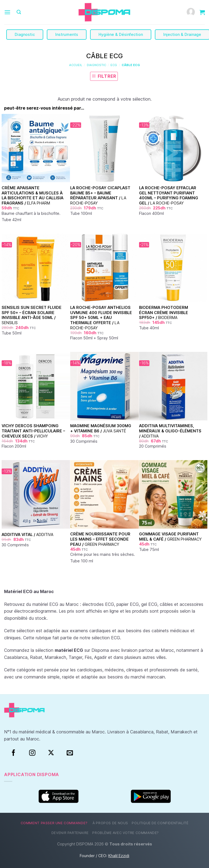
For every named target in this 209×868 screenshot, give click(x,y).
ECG (114, 65)
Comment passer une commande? (54, 823)
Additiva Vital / (27, 534)
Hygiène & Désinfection (121, 34)
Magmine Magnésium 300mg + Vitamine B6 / (101, 428)
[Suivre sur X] (51, 753)
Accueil (76, 65)
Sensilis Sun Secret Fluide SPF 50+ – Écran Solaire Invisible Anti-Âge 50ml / (32, 315)
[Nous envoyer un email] (70, 753)
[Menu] (7, 12)
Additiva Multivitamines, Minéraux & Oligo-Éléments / (170, 431)
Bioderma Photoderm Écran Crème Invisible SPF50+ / (164, 312)
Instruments (67, 34)
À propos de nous (110, 823)
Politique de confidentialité (160, 823)
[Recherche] (19, 12)
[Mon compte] (191, 12)
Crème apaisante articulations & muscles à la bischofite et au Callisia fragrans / (33, 195)
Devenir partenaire (70, 833)
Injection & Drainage (182, 34)
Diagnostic (25, 34)
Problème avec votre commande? (126, 833)
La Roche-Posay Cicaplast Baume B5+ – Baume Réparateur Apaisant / (100, 195)
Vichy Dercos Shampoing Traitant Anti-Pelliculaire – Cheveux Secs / (33, 431)
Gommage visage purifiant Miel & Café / (170, 537)
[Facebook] (13, 753)
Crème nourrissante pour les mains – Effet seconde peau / (100, 539)
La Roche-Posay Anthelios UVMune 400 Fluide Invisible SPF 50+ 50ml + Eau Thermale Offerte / (101, 318)
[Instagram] (32, 753)
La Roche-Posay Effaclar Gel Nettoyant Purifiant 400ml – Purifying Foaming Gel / (169, 195)
